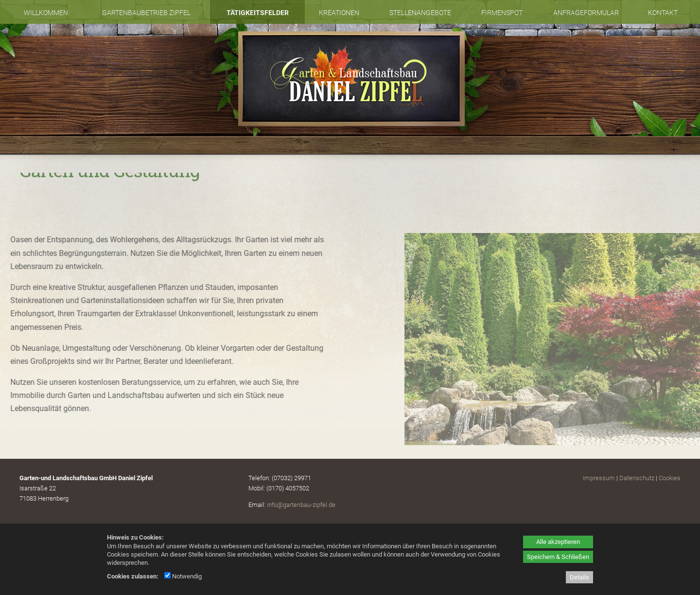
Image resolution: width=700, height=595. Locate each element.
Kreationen (339, 13)
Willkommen (46, 13)
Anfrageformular (586, 13)
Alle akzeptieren (558, 542)
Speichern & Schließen (558, 557)
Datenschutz (637, 478)
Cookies (670, 478)
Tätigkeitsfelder (258, 13)
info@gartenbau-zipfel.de (301, 505)
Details (579, 577)
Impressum (599, 478)
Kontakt (663, 13)
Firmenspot (502, 13)
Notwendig (183, 576)
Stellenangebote (420, 13)
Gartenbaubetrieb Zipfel (146, 13)
